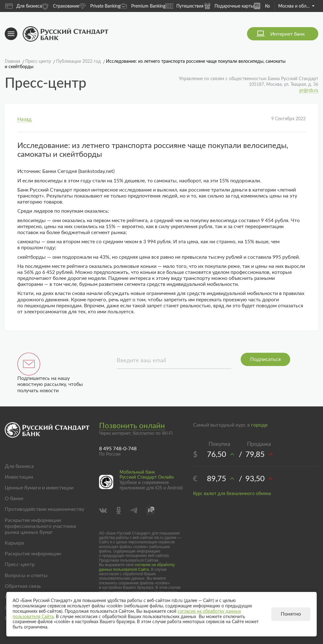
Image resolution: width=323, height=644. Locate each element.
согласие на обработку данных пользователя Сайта (137, 567)
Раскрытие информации (33, 554)
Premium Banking (143, 6)
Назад (24, 119)
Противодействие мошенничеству (44, 509)
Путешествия (184, 6)
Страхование (61, 6)
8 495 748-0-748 (118, 449)
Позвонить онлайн (132, 426)
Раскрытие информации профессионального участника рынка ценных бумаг (40, 526)
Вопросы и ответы (26, 576)
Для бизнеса (24, 6)
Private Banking (100, 6)
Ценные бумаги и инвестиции (39, 488)
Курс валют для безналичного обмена (232, 494)
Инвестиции (19, 477)
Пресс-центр (20, 564)
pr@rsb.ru (309, 91)
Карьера (14, 543)
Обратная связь (23, 586)
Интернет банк (288, 34)
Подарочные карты (229, 6)
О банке (14, 499)
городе (259, 425)
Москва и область (296, 6)
